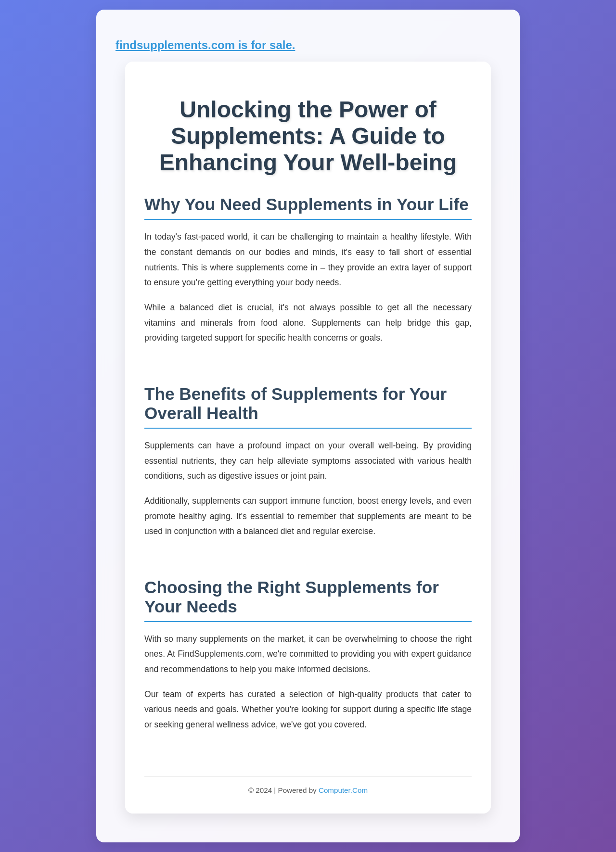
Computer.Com (343, 790)
